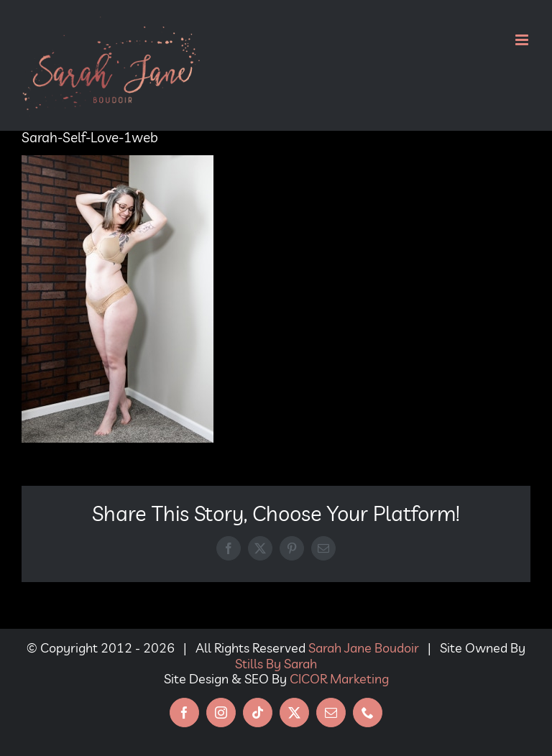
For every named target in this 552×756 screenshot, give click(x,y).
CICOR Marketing (339, 679)
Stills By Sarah (276, 664)
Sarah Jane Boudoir (364, 648)
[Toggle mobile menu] (523, 40)
